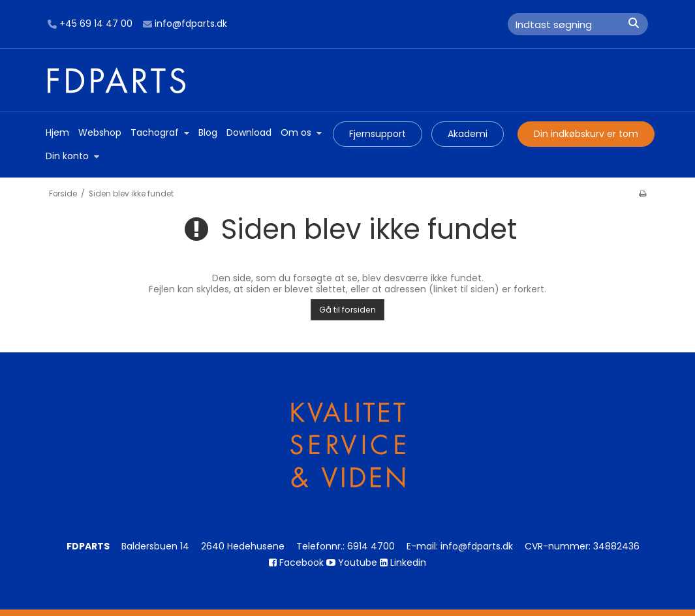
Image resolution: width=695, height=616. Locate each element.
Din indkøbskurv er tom (586, 134)
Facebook (296, 562)
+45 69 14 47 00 (90, 24)
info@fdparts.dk (185, 24)
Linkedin (403, 562)
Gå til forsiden (347, 310)
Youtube (352, 562)
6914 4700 (371, 546)
